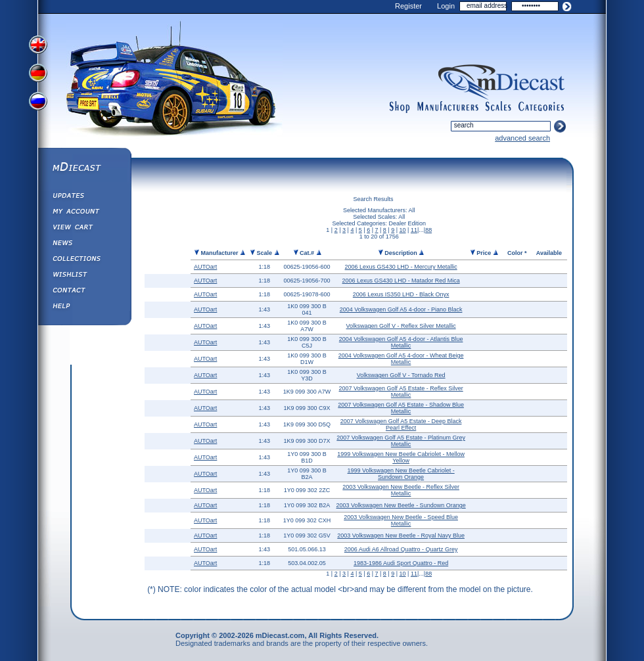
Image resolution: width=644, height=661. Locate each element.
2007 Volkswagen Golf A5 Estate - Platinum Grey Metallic (401, 441)
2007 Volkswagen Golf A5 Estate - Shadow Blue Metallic (401, 408)
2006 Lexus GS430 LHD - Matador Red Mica (401, 281)
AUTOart (205, 267)
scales (498, 107)
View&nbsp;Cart (84, 229)
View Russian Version (39, 104)
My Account (84, 213)
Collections (84, 260)
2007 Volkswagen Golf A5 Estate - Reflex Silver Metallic (401, 392)
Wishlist (84, 276)
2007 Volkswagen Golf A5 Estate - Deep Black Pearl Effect (401, 424)
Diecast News (84, 244)
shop (400, 107)
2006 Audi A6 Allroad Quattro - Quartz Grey (401, 549)
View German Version (39, 74)
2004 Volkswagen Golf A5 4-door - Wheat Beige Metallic (401, 359)
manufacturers (448, 107)
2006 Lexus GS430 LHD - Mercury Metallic (401, 267)
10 (403, 230)
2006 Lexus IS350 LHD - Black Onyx (401, 294)
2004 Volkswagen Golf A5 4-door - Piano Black (401, 309)
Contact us (84, 292)
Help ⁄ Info (84, 308)
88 (428, 230)
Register (408, 6)
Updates (84, 197)
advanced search (522, 138)
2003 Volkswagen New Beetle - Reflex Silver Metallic (401, 490)
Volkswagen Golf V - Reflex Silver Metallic (401, 326)
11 (414, 230)
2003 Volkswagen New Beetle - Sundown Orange (401, 505)
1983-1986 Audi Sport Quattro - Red (401, 563)
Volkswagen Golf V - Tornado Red (401, 375)
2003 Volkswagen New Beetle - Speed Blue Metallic (401, 520)
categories (541, 107)
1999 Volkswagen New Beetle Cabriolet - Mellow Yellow (401, 457)
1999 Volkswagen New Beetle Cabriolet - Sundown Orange (401, 474)
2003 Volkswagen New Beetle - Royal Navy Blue (401, 536)
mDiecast (84, 168)
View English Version (39, 45)
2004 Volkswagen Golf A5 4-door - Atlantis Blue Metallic (401, 342)
